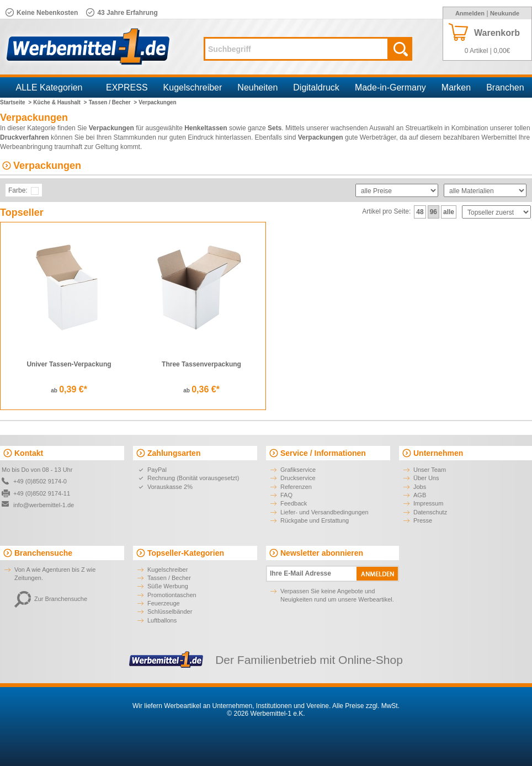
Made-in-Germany (390, 87)
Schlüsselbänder (170, 611)
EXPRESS (127, 87)
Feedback (294, 503)
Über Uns (426, 478)
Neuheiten (257, 87)
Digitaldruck (316, 87)
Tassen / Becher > (113, 102)
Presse (423, 520)
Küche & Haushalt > (60, 102)
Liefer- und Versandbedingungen (324, 512)
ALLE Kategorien (49, 87)
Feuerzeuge (164, 603)
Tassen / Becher (169, 578)
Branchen (505, 87)
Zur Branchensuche (51, 599)
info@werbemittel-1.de (44, 505)
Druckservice (298, 478)
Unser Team (430, 470)
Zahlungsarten (174, 453)
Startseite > (16, 102)
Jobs (420, 487)
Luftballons (162, 620)
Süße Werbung (168, 586)
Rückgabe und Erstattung (315, 520)
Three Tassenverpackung (201, 364)
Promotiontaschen (172, 595)
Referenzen (296, 487)
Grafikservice (298, 470)
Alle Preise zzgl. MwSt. (366, 706)
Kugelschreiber (193, 87)
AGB (420, 495)
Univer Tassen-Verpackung (69, 364)
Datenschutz (430, 512)
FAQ (286, 495)
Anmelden (470, 13)
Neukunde (505, 13)
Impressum (428, 503)
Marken (456, 87)
